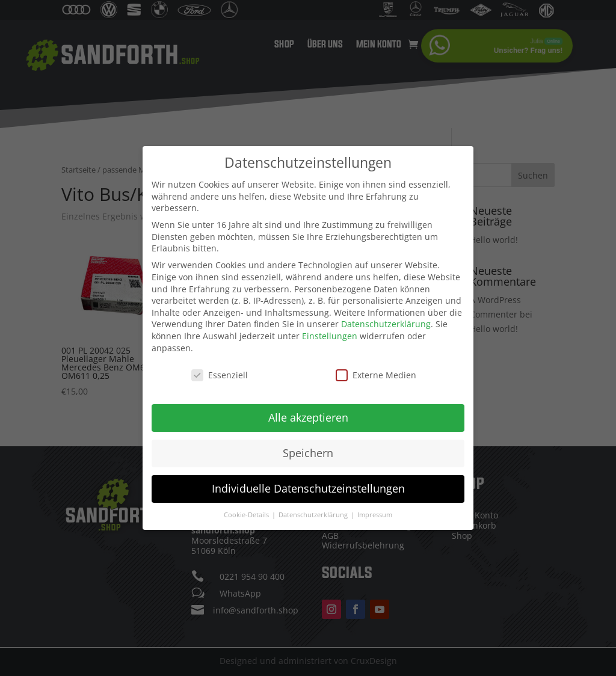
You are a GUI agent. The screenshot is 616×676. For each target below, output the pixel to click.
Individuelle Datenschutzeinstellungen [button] (308, 488)
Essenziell (220, 375)
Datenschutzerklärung (386, 324)
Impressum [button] (375, 515)
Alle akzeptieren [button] (308, 417)
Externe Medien (376, 375)
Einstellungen (330, 336)
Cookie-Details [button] (247, 515)
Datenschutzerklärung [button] (314, 515)
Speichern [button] (308, 453)
